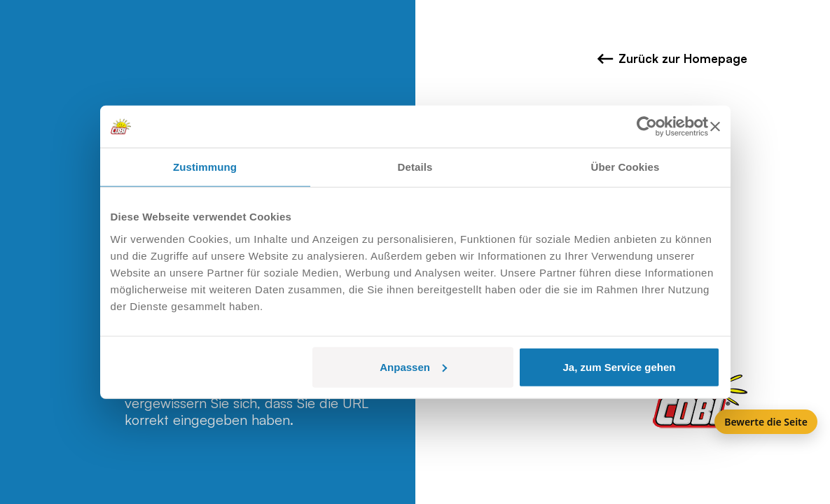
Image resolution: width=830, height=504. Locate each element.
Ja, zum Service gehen (620, 366)
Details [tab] (415, 167)
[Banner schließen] (715, 127)
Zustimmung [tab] (205, 167)
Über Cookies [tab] (625, 167)
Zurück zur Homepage (672, 59)
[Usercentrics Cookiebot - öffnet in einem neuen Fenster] (647, 127)
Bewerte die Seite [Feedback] (766, 422)
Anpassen (413, 366)
